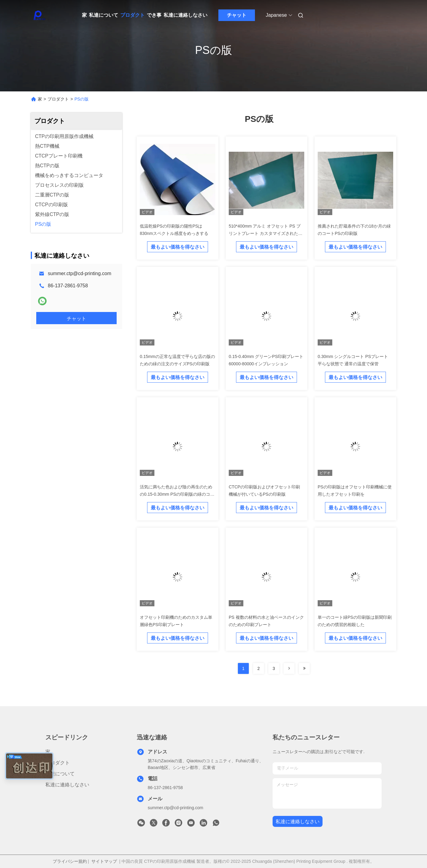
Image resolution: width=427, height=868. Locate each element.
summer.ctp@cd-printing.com (79, 273)
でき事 (154, 15)
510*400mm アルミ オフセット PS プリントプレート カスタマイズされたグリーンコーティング (266, 233)
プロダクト (132, 15)
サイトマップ (104, 861)
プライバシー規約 (70, 861)
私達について (104, 15)
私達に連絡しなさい (185, 15)
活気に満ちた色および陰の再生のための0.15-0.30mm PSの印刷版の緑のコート (177, 494)
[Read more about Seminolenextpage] (289, 668)
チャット (237, 15)
